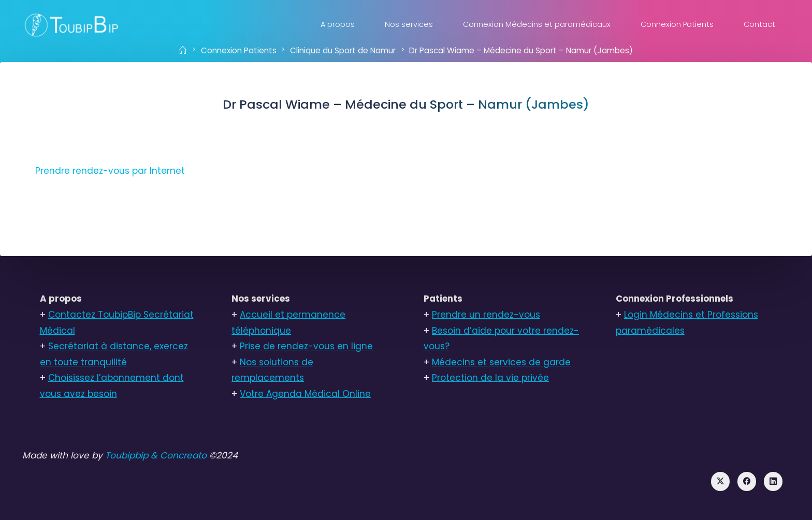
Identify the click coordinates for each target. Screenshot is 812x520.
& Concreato (179, 455)
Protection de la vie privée (490, 378)
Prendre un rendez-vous (486, 315)
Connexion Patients (239, 50)
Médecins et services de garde (501, 362)
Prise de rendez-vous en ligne (306, 346)
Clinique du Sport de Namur (343, 50)
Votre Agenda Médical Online (305, 394)
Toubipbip (127, 455)
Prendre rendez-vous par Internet (110, 171)
